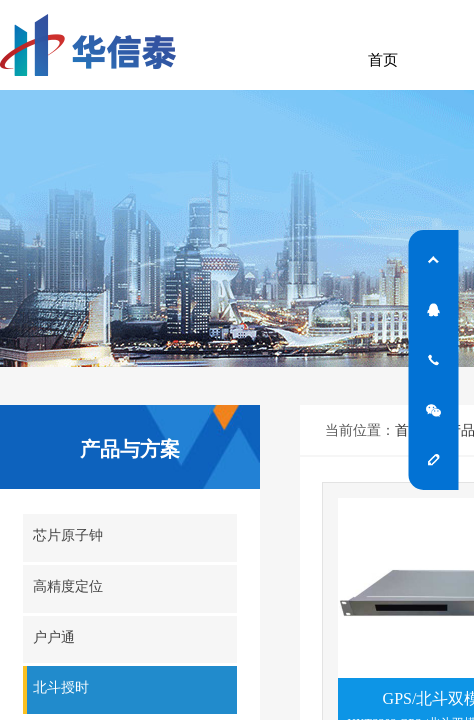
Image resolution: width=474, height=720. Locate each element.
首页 (383, 60)
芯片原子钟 (68, 535)
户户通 (54, 637)
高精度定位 (68, 586)
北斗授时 (61, 687)
